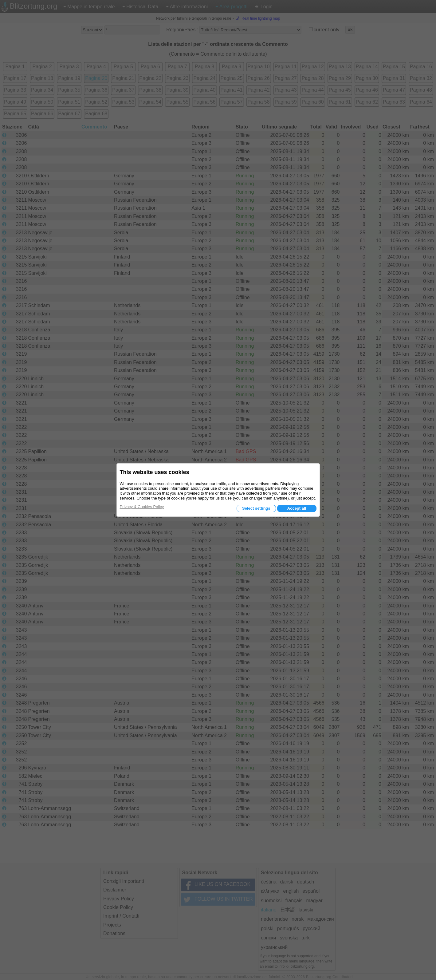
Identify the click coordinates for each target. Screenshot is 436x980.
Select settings (256, 508)
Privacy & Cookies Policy (142, 507)
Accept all (297, 508)
